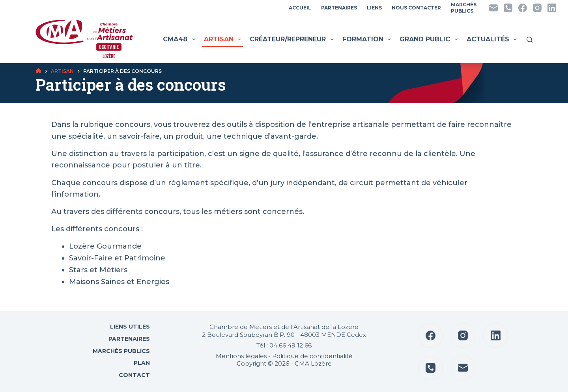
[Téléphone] (508, 8)
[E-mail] (493, 8)
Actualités (493, 39)
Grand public (430, 39)
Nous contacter (416, 8)
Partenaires (339, 8)
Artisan (223, 39)
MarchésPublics (464, 8)
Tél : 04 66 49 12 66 (284, 345)
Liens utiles (129, 327)
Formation (368, 39)
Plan (141, 363)
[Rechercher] (530, 40)
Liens (374, 8)
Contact (134, 375)
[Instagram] (537, 8)
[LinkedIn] (552, 8)
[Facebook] (523, 8)
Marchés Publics (121, 351)
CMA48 (180, 39)
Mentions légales (241, 356)
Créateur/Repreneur (292, 39)
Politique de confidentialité (312, 356)
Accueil (300, 8)
